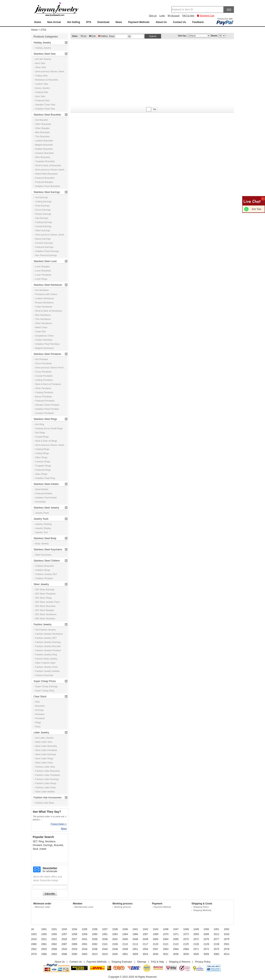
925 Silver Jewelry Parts (47, 602)
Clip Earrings (42, 218)
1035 (85, 929)
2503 (44, 949)
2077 (216, 939)
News (119, 22)
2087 (64, 944)
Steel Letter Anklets (45, 792)
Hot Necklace (42, 290)
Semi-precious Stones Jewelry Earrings (51, 235)
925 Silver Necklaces (46, 614)
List (85, 36)
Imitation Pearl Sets (45, 109)
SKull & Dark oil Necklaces (49, 311)
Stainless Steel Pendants (47, 354)
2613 (95, 954)
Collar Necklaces (44, 307)
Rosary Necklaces (44, 303)
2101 (105, 944)
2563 (166, 949)
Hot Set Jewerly (43, 59)
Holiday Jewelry (42, 43)
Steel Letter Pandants (46, 750)
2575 (216, 949)
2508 (54, 949)
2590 (74, 954)
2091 (85, 944)
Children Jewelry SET (46, 574)
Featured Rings (43, 470)
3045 (196, 954)
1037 (105, 929)
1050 (206, 929)
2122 (176, 944)
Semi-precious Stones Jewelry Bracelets (51, 170)
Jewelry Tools (41, 519)
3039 (186, 954)
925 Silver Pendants (45, 594)
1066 (135, 934)
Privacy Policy (203, 962)
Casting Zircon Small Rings (49, 428)
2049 (145, 939)
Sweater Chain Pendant (47, 405)
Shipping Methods (202, 910)
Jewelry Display (43, 528)
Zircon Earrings (43, 210)
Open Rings (41, 474)
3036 (176, 954)
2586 (64, 954)
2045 (125, 939)
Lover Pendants (43, 275)
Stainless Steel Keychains (48, 550)
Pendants (40, 718)
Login (162, 16)
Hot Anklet (40, 502)
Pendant (37, 845)
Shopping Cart (207, 16)
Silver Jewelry (41, 584)
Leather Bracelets (44, 141)
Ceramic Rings (43, 462)
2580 (44, 954)
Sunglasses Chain (44, 336)
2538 (95, 949)
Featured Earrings (44, 247)
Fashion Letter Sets (45, 767)
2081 (44, 944)
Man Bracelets (42, 132)
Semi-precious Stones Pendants (51, 368)
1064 (125, 934)
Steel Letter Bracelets (46, 746)
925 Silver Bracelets (45, 606)
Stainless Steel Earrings (47, 192)
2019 (34, 939)
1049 (196, 929)
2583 (54, 954)
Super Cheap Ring (45, 691)
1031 (54, 929)
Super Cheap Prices (45, 681)
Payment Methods (139, 22)
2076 (206, 939)
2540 (105, 949)
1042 (145, 929)
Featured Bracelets (45, 178)
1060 (95, 934)
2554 (145, 949)
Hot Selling (74, 22)
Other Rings (41, 457)
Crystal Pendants (44, 376)
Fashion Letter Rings (46, 783)
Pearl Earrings (42, 206)
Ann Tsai (256, 209)
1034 (74, 929)
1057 (64, 934)
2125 (186, 944)
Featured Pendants (45, 401)
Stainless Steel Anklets (46, 484)
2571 (196, 949)
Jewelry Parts (42, 513)
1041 (135, 929)
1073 (186, 934)
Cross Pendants (43, 372)
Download (103, 22)
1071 (176, 934)
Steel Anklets (42, 489)
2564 (176, 949)
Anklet (43, 849)
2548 (115, 949)
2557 (156, 949)
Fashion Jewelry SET (46, 638)
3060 (216, 954)
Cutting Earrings (43, 201)
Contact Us (179, 22)
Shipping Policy (201, 907)
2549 (125, 949)
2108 (115, 944)
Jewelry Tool (41, 532)
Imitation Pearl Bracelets (48, 186)
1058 (74, 934)
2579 (34, 954)
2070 (186, 939)
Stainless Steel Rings (45, 419)
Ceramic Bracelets (45, 153)
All (32, 929)
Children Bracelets (45, 566)
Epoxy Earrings (43, 239)
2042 (115, 939)
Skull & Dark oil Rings (46, 441)
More (64, 829)
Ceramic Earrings (44, 243)
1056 (54, 934)
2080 (34, 944)
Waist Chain (41, 327)
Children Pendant (44, 578)
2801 (125, 954)
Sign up (153, 16)
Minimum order (43, 907)
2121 (166, 944)
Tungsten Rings (43, 466)
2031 (85, 939)
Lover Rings (41, 279)
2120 (156, 944)
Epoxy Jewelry (43, 88)
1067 (145, 934)
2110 (125, 944)
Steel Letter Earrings (46, 754)
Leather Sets (42, 84)
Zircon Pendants (43, 363)
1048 (186, 929)
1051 (216, 929)
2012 (216, 934)
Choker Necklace (44, 340)
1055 (44, 934)
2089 (74, 944)
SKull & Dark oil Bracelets (48, 165)
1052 (227, 929)
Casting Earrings (44, 222)
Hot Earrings (42, 197)
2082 (54, 944)
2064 (166, 939)
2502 (34, 949)
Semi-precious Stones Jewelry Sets (51, 71)
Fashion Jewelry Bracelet (48, 646)
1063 (115, 934)
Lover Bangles (42, 266)
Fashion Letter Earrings (47, 779)
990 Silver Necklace (45, 618)
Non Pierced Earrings (46, 255)
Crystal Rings (42, 437)
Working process (123, 907)
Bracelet (59, 845)
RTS (89, 22)
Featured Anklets (44, 493)
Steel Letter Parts (44, 763)
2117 (145, 944)
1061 (105, 934)
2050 (156, 939)
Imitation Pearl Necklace (48, 344)
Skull (35, 849)
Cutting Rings (42, 453)
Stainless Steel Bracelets (47, 115)
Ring (41, 841)
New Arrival (54, 22)
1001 (44, 929)
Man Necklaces (43, 315)
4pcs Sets (40, 63)
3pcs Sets (40, 96)
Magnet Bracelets (44, 145)
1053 (34, 934)
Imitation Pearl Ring (45, 478)
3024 (145, 954)
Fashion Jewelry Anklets (47, 671)
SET (35, 841)
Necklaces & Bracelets (47, 80)
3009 (135, 954)
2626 (115, 954)
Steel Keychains (43, 555)
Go (155, 109)
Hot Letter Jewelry (44, 738)
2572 (206, 949)
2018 (227, 934)
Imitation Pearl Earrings (47, 251)
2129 (206, 944)
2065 (176, 939)
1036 (95, 929)
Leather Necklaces (45, 298)
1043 (156, 929)
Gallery (104, 36)
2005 (196, 934)
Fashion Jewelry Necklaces (49, 634)
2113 (135, 944)
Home (38, 22)
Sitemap (142, 962)
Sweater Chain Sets (45, 105)
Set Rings (40, 433)
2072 (196, 939)
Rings (38, 722)
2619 (105, 954)
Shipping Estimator (122, 962)
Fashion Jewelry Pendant (48, 650)
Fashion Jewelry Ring (46, 655)
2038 (105, 939)
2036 (95, 939)
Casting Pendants (44, 392)
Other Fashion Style (45, 663)
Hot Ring (40, 424)
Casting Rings (42, 449)
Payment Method (162, 907)
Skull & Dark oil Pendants (48, 384)
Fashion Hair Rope (45, 803)
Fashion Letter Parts (45, 787)
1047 (176, 929)
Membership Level (84, 907)
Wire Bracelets (43, 157)
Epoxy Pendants (43, 397)
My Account (174, 16)
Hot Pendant (42, 359)
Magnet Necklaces (45, 348)
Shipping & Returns (180, 962)
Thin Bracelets (42, 136)
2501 (227, 944)
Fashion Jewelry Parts (46, 667)
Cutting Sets (41, 76)
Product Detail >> (59, 824)
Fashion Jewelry (43, 624)
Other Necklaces (44, 323)
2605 (85, 954)
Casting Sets (42, 92)
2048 (135, 939)
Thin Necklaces (43, 319)
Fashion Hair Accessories (48, 798)
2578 (227, 949)
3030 (156, 954)
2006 (206, 934)
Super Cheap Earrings (46, 686)
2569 (186, 949)
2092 (95, 944)
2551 (135, 949)
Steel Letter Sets (44, 742)
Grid (93, 36)
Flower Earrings (43, 214)
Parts (38, 727)
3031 (166, 954)
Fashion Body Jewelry (46, 659)
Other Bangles (42, 128)
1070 (166, 934)
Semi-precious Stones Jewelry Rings (51, 445)
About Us (161, 22)
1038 (115, 929)
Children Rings (43, 570)
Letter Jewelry (41, 733)
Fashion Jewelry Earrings (48, 642)
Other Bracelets (43, 124)
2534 (85, 949)
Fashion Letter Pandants (48, 775)
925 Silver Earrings (45, 589)
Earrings (39, 710)
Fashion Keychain (44, 675)
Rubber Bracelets (44, 149)
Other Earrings (43, 230)
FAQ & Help (188, 16)
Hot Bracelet (42, 120)
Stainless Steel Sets (45, 54)
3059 (206, 954)
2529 (74, 949)
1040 (125, 929)
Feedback (198, 22)
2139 (216, 944)
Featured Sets (42, 100)
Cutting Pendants (44, 380)
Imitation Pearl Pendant (47, 409)
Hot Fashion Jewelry (46, 630)
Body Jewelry (42, 544)
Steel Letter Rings (44, 758)
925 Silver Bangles (45, 610)
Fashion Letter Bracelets (48, 771)
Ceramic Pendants (45, 413)
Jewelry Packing (43, 524)
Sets (37, 702)
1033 (64, 929)
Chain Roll (40, 331)
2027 (74, 939)
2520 (64, 949)
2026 (64, 939)
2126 (196, 944)
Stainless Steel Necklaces (48, 285)
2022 (54, 939)
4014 (227, 954)
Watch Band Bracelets (46, 174)
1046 (166, 929)
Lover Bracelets (43, 271)
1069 (156, 934)
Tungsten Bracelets (45, 161)
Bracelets (40, 706)
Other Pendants (43, 388)
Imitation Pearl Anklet (46, 498)
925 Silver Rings (43, 598)
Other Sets (41, 67)
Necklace (40, 714)
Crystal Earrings (43, 226)
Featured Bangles (44, 182)
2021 (44, 939)
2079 (227, 939)
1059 (85, 934)
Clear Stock (40, 697)
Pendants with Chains (46, 294)
